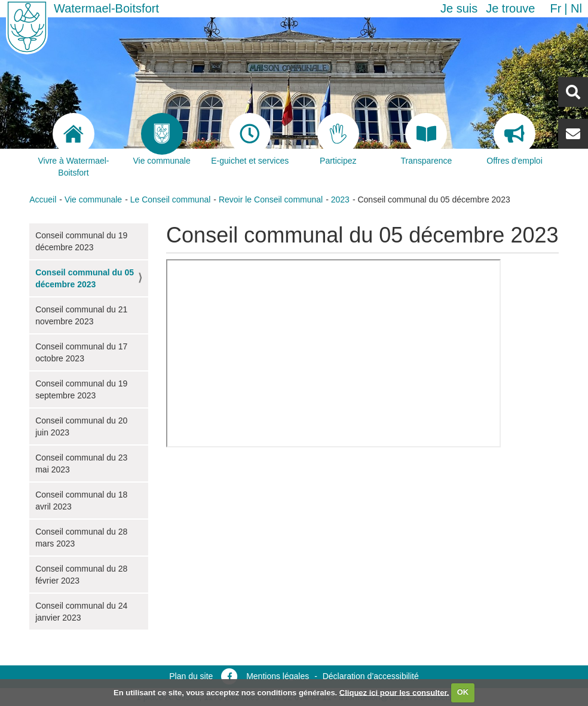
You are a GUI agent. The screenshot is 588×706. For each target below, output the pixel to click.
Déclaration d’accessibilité (371, 676)
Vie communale (93, 199)
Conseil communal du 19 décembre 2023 (81, 241)
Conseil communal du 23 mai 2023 (81, 463)
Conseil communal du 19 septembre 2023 (81, 389)
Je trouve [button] (510, 8)
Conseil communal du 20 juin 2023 (81, 426)
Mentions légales (278, 676)
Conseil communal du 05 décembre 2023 (85, 278)
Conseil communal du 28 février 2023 (81, 575)
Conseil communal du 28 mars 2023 (81, 538)
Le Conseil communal (171, 199)
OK (463, 692)
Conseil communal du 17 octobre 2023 (81, 352)
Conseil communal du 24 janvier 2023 (81, 612)
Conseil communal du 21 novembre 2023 (81, 315)
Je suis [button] (459, 8)
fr (555, 8)
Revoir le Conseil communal (271, 199)
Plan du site (191, 676)
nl (576, 8)
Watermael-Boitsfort (106, 8)
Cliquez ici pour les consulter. (394, 692)
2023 (340, 199)
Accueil (43, 199)
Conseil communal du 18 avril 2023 (81, 501)
